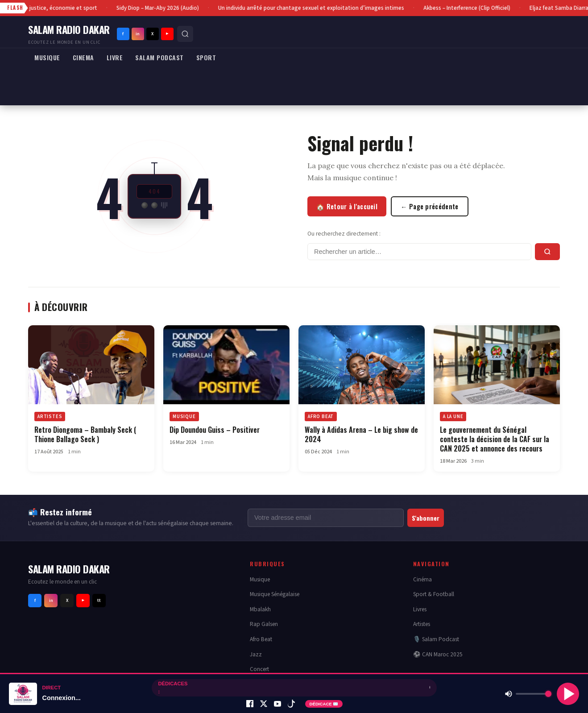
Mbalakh (260, 609)
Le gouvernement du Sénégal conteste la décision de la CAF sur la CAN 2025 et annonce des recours (495, 439)
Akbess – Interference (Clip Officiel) (468, 8)
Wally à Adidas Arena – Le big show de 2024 (361, 434)
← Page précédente (430, 206)
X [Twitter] (152, 34)
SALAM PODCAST (159, 57)
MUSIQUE (47, 57)
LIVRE (115, 57)
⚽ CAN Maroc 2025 (438, 654)
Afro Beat (261, 639)
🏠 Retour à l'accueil (347, 206)
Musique (260, 579)
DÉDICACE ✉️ (324, 704)
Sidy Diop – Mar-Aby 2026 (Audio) (159, 8)
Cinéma (422, 579)
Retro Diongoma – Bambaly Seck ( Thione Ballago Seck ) (85, 434)
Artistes (422, 624)
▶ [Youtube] (167, 34)
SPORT (206, 57)
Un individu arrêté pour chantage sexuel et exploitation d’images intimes (313, 8)
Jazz (256, 654)
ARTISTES (50, 417)
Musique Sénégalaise (275, 594)
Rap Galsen (264, 624)
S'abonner (426, 518)
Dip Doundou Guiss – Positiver (215, 430)
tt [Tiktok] (99, 601)
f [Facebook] (123, 34)
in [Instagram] (138, 34)
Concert (259, 669)
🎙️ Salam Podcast (436, 639)
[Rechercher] (185, 34)
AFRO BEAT (321, 417)
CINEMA (83, 57)
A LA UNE (453, 417)
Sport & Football (434, 594)
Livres (420, 609)
